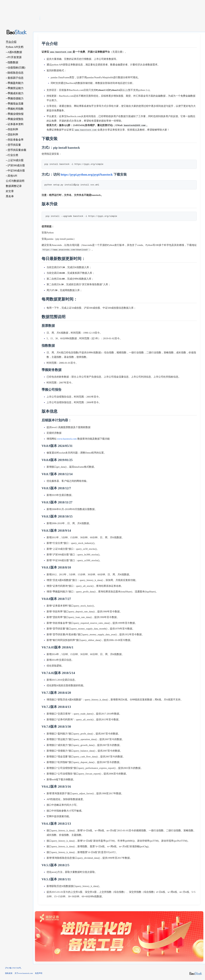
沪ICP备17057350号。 (14, 968)
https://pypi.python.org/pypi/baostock (87, 175)
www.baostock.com (67, 439)
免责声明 (39, 973)
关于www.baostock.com (24, 973)
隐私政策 (9, 973)
